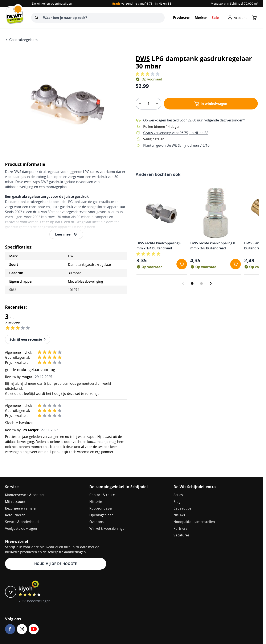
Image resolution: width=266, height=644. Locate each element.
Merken (201, 18)
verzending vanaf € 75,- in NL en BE (142, 3)
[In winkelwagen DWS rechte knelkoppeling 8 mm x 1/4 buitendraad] (182, 264)
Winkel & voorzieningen (108, 528)
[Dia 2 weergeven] (201, 283)
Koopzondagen (101, 508)
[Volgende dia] (211, 283)
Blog (177, 502)
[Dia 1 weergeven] (192, 283)
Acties (178, 495)
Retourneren (15, 515)
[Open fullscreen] (66, 103)
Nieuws (179, 515)
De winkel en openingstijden (52, 3)
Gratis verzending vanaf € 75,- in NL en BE (176, 133)
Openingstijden (101, 515)
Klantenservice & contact (25, 495)
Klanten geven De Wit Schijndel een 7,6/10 (176, 145)
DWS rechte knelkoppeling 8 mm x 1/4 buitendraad (159, 246)
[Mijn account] (237, 18)
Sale (215, 18)
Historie (96, 502)
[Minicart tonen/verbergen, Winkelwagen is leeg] (254, 18)
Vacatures (181, 535)
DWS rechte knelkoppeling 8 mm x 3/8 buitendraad (213, 246)
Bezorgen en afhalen (21, 508)
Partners (180, 528)
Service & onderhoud (22, 522)
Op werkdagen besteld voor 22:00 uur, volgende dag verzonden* (194, 120)
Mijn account (15, 502)
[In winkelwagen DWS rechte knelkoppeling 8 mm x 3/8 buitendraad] (236, 264)
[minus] (140, 104)
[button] (148, 74)
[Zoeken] (37, 18)
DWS (143, 59)
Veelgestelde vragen (21, 528)
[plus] (157, 104)
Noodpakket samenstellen (194, 522)
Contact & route (102, 495)
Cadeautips (182, 508)
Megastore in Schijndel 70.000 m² (234, 3)
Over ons (97, 522)
